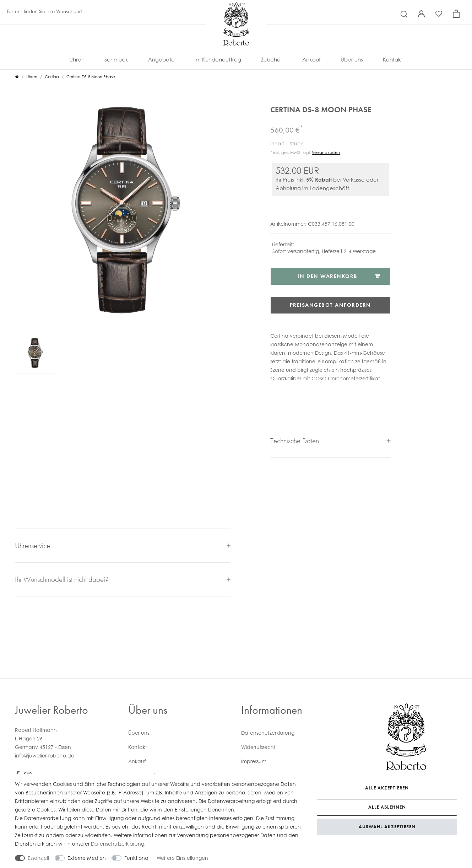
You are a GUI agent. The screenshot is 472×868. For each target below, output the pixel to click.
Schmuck (116, 59)
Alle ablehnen (387, 807)
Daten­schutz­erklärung (268, 733)
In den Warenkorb (339, 276)
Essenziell (38, 858)
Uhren (77, 59)
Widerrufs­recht (258, 747)
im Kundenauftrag (218, 59)
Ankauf (311, 59)
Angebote (161, 59)
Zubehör (272, 59)
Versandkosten (326, 152)
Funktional (137, 858)
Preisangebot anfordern (330, 305)
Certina (52, 77)
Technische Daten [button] (330, 441)
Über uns (352, 59)
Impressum (254, 761)
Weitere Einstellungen (182, 858)
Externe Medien (87, 858)
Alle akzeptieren (387, 788)
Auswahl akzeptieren (387, 827)
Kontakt (393, 59)
